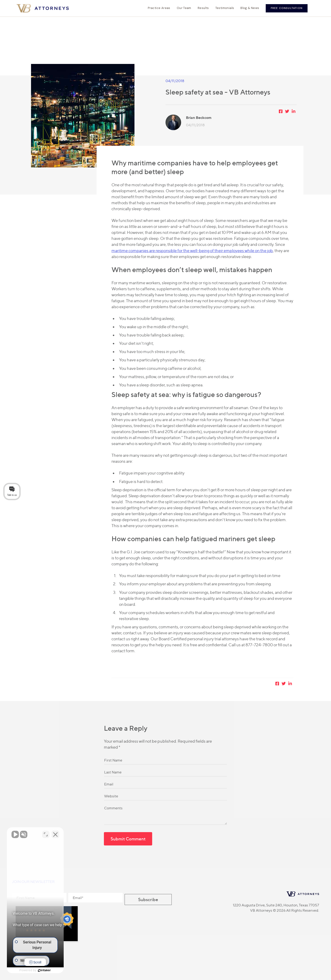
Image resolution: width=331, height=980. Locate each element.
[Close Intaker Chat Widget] (81, 833)
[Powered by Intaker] (57, 970)
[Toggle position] (72, 833)
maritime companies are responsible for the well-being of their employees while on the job (192, 251)
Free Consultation (287, 8)
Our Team (184, 8)
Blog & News (250, 8)
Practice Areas (159, 8)
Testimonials (225, 8)
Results (203, 8)
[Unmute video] (15, 833)
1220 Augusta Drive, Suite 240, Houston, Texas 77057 (276, 905)
